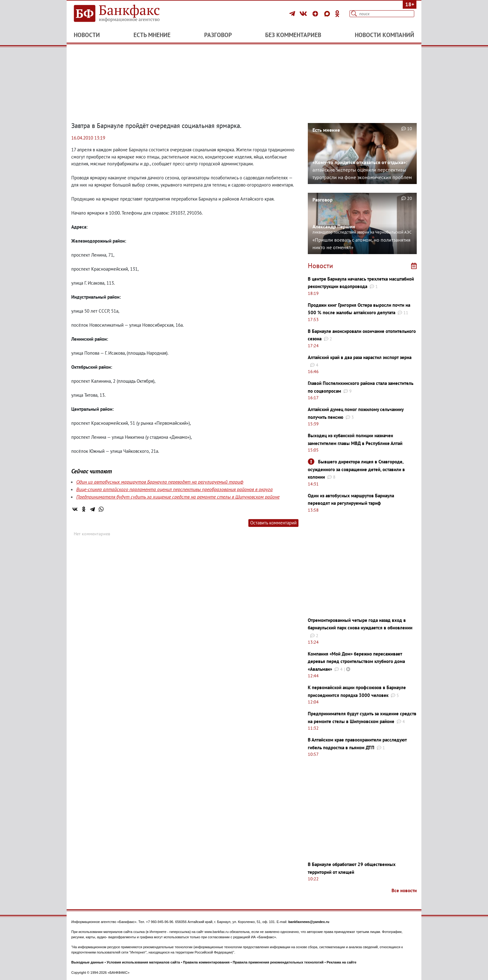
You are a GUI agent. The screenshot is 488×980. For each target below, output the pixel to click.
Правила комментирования (206, 962)
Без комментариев (293, 35)
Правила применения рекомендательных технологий (278, 962)
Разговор (218, 35)
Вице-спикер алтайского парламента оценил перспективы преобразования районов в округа (174, 489)
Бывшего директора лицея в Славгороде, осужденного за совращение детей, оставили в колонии (356, 469)
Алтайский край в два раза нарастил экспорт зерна (360, 357)
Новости (87, 35)
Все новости (404, 890)
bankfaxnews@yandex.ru (309, 922)
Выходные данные (87, 962)
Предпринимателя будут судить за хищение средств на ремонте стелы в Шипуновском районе (178, 497)
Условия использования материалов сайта (143, 962)
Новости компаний (385, 35)
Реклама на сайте (342, 962)
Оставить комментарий (273, 523)
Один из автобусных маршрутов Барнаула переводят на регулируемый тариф (160, 482)
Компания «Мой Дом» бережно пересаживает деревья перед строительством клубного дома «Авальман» (356, 661)
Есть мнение (152, 35)
